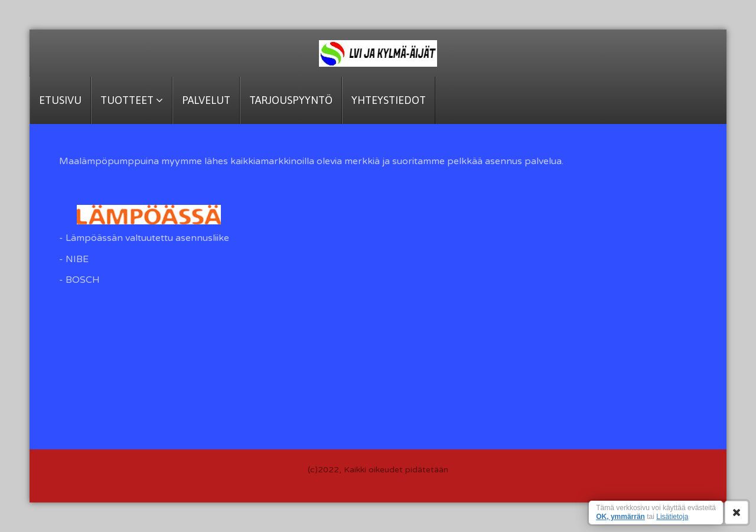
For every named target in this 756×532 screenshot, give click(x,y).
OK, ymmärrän (620, 517)
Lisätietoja (672, 517)
